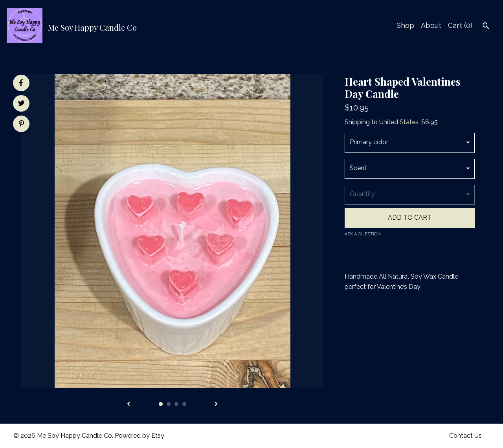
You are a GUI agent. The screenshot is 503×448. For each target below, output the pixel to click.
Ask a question (363, 234)
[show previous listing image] (129, 404)
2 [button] (169, 404)
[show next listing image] (216, 404)
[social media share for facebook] (21, 83)
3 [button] (176, 404)
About (431, 25)
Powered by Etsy (140, 436)
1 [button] (161, 404)
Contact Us (465, 436)
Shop (405, 25)
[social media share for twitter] (21, 104)
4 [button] (184, 404)
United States (399, 122)
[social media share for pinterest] (21, 125)
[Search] (486, 27)
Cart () (460, 25)
